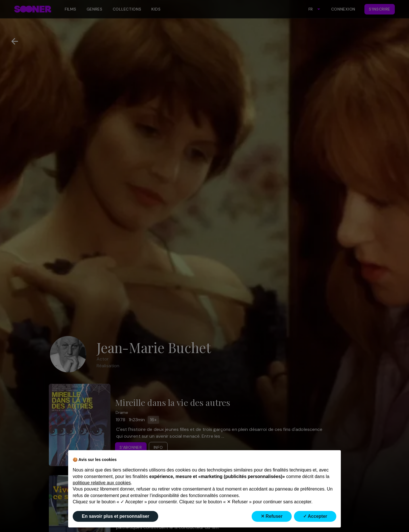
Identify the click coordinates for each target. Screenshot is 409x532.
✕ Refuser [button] (272, 516)
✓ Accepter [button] (315, 516)
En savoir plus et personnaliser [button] (115, 516)
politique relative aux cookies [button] (102, 483)
